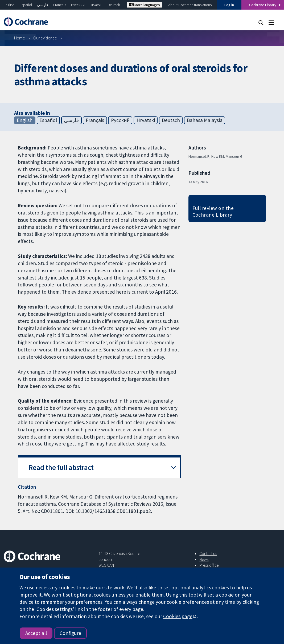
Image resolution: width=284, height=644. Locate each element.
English (9, 5)
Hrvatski (96, 5)
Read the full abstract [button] (61, 467)
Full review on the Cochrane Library (213, 211)
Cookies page (178, 616)
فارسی (43, 5)
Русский (78, 5)
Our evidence (45, 38)
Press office (209, 565)
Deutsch (114, 5)
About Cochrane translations (190, 5)
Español (26, 5)
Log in (229, 5)
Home (20, 38)
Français (60, 5)
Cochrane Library (263, 5)
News (204, 559)
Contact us (208, 553)
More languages (144, 5)
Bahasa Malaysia (205, 120)
